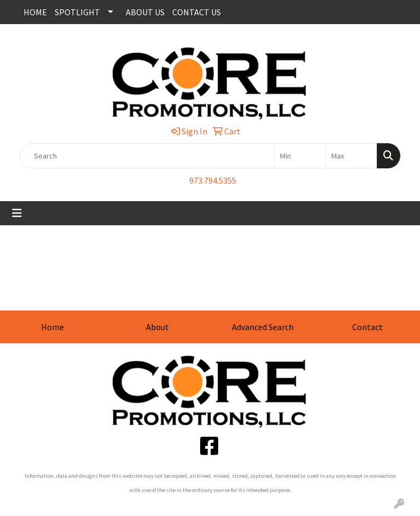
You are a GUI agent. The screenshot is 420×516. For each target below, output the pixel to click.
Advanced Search (263, 327)
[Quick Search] (147, 156)
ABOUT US (145, 12)
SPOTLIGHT (77, 12)
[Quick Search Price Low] (300, 156)
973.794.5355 (213, 180)
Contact (367, 327)
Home (52, 327)
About (157, 327)
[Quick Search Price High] (351, 156)
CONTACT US (197, 12)
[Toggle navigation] (17, 213)
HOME (35, 12)
